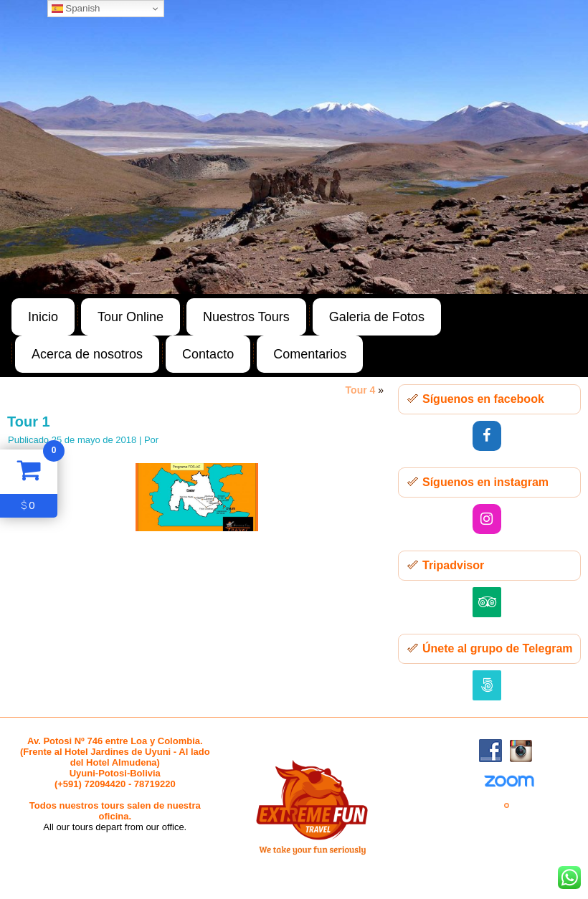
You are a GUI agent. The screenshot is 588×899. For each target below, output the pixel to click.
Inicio (43, 317)
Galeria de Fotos (377, 317)
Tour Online (131, 317)
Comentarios (310, 354)
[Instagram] (487, 519)
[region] (294, 147)
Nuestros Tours (246, 317)
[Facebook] (487, 436)
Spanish (76, 9)
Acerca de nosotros (87, 354)
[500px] (487, 685)
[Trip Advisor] (487, 602)
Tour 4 (361, 390)
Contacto (208, 354)
